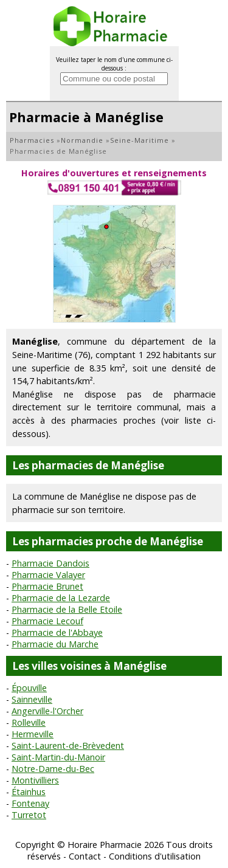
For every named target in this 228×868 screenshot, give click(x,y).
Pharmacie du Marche (55, 644)
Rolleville (29, 722)
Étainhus (29, 792)
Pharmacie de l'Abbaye (57, 632)
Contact (85, 856)
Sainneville (32, 699)
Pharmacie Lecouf (47, 621)
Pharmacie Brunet (47, 586)
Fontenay (30, 803)
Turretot (29, 815)
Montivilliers (35, 780)
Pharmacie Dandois (50, 563)
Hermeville (33, 734)
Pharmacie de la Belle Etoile (67, 609)
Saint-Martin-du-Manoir (58, 757)
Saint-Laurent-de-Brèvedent (68, 746)
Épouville (29, 688)
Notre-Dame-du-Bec (53, 769)
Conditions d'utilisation (155, 856)
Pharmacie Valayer (48, 575)
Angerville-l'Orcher (47, 711)
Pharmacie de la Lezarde (61, 598)
